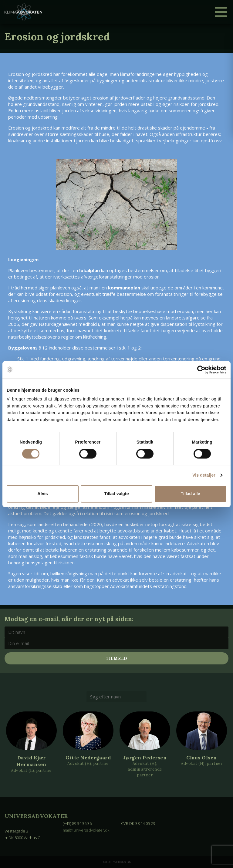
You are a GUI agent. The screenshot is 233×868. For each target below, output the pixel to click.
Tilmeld (116, 659)
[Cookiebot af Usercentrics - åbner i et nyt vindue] (200, 370)
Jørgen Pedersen (145, 758)
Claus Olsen (202, 758)
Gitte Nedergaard (88, 758)
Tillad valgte (117, 494)
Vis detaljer (204, 475)
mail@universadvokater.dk (86, 830)
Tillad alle (191, 494)
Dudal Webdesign (116, 862)
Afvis (42, 494)
